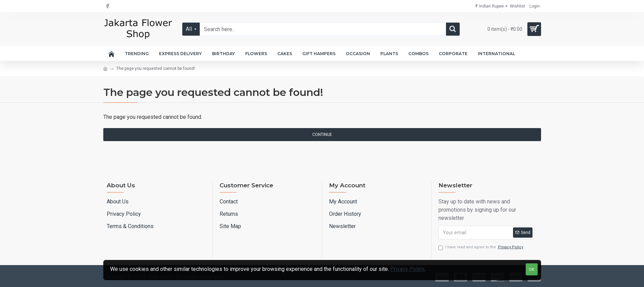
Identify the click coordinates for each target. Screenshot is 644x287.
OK (531, 270)
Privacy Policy (407, 269)
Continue (322, 135)
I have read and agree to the (481, 247)
